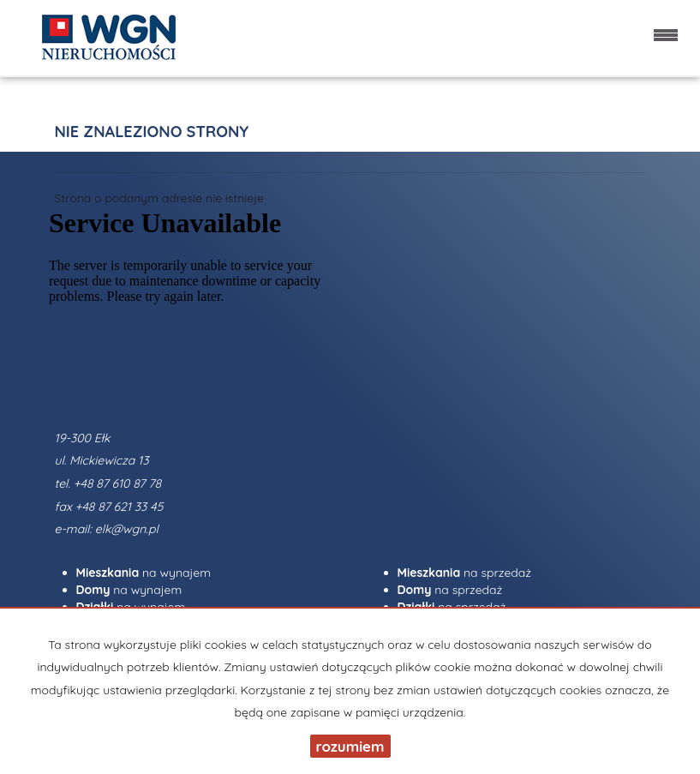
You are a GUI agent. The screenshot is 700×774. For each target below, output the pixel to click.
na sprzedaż (465, 573)
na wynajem (144, 573)
